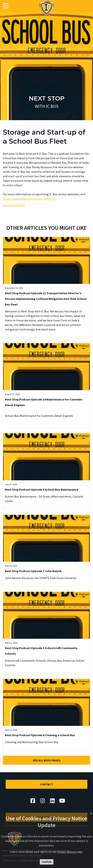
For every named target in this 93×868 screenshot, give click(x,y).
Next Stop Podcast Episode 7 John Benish (33, 571)
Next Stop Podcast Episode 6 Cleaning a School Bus (40, 735)
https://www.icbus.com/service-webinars (29, 199)
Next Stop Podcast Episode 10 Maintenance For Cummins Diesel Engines (44, 402)
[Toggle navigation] (6, 6)
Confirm (47, 862)
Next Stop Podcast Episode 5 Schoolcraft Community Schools (41, 651)
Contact (47, 784)
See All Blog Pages (47, 760)
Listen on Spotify (14, 205)
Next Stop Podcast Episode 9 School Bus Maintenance (42, 489)
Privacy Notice (66, 852)
